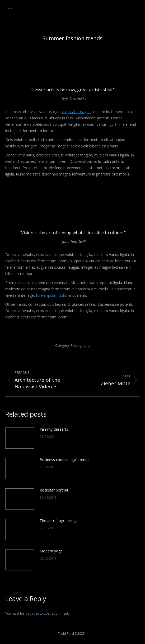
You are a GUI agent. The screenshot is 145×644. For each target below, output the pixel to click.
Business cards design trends (64, 460)
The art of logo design (59, 521)
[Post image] (20, 438)
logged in (32, 613)
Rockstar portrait (54, 490)
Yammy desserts (54, 429)
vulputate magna (76, 112)
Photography (80, 346)
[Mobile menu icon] (10, 8)
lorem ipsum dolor (52, 295)
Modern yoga (51, 551)
